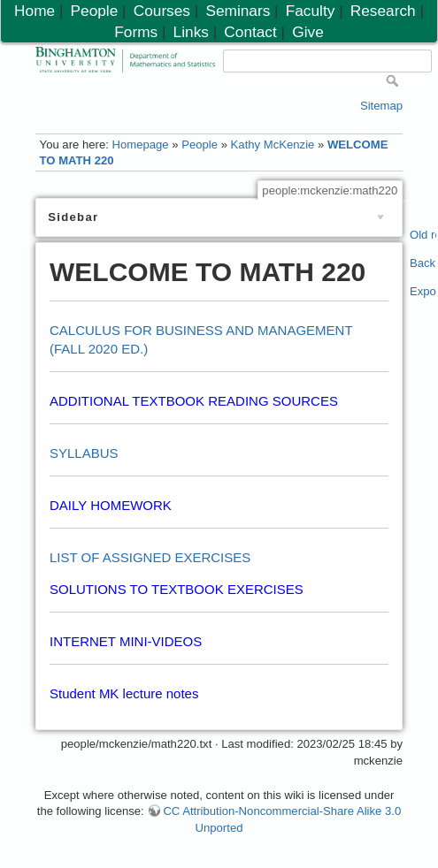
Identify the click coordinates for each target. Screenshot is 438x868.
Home (35, 11)
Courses (162, 11)
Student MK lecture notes (124, 693)
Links (191, 32)
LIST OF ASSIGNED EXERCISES (150, 557)
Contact (250, 32)
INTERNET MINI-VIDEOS (126, 641)
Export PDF (423, 291)
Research (383, 11)
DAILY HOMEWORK (111, 505)
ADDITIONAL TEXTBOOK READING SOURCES (194, 401)
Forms (136, 32)
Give (307, 32)
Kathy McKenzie (273, 145)
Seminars (238, 11)
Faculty (311, 11)
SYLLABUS (84, 453)
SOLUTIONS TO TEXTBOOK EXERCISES (177, 589)
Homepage (140, 145)
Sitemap (381, 106)
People (200, 145)
